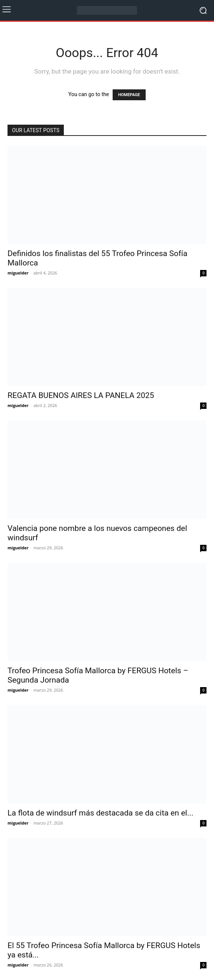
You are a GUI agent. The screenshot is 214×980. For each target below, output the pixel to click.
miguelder (18, 273)
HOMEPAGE (129, 95)
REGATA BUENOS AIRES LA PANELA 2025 (81, 395)
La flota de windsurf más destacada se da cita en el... (100, 813)
